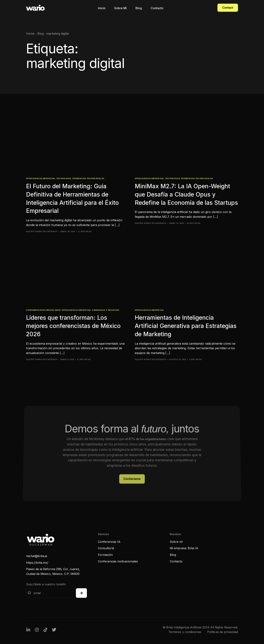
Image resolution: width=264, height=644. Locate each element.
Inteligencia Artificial (41, 178)
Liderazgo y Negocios (106, 310)
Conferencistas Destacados (43, 310)
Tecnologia (64, 178)
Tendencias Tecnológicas (88, 178)
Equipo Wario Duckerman (42, 231)
